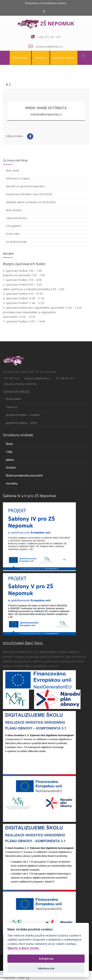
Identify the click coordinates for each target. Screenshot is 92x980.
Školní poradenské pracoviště (24, 475)
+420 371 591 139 (49, 37)
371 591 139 (12, 378)
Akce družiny (14, 210)
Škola (9, 444)
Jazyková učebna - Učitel (21, 423)
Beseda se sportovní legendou (25, 186)
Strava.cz (41, 58)
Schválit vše (46, 959)
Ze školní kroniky (16, 242)
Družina (11, 467)
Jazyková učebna (64, 58)
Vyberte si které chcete (23, 948)
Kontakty (12, 483)
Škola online (20, 58)
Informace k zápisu (18, 178)
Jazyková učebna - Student (23, 415)
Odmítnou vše (46, 968)
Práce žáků (13, 234)
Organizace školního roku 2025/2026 (29, 194)
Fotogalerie (13, 226)
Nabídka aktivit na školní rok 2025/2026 (31, 202)
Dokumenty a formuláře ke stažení (46, 3)
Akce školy (12, 170)
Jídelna (10, 460)
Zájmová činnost (17, 218)
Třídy (9, 452)
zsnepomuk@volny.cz (49, 47)
